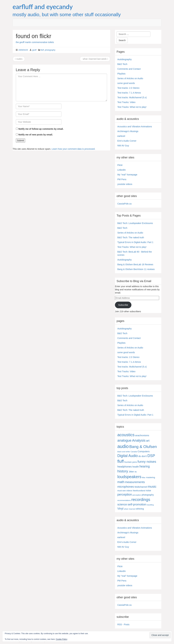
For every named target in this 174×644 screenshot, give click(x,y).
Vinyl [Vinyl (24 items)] (120, 509)
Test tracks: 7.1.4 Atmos (129, 93)
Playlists (121, 74)
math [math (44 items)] (121, 482)
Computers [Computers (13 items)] (144, 451)
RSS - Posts (123, 624)
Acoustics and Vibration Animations (135, 127)
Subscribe (123, 305)
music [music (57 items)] (152, 486)
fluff (42, 50)
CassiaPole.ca (124, 204)
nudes (19, 59)
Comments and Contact (129, 69)
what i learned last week (95, 59)
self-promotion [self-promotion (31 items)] (137, 504)
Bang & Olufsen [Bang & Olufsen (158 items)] (143, 447)
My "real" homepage (127, 175)
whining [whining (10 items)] (140, 509)
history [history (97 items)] (123, 471)
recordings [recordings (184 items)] (141, 500)
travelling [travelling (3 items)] (150, 505)
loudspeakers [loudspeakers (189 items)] (129, 477)
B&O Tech (122, 64)
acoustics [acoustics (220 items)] (126, 435)
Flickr (120, 165)
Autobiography (124, 59)
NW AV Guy (123, 146)
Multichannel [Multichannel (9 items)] (141, 487)
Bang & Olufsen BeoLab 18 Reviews (135, 264)
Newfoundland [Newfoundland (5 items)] (139, 491)
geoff (34, 50)
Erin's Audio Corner (127, 141)
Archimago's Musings (128, 131)
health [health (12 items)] (136, 467)
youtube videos (125, 184)
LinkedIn (122, 170)
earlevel (121, 136)
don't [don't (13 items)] (144, 456)
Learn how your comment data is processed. (73, 149)
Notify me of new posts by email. (36, 135)
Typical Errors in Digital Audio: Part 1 (135, 242)
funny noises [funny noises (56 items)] (147, 462)
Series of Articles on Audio (130, 78)
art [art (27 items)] (148, 441)
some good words (126, 83)
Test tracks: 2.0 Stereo (128, 88)
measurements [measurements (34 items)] (135, 482)
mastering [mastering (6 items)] (151, 477)
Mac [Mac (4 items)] (144, 477)
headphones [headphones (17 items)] (125, 467)
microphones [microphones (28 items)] (126, 487)
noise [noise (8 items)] (148, 491)
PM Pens (122, 179)
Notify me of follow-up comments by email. (41, 129)
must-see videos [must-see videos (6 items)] (125, 491)
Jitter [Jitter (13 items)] (131, 472)
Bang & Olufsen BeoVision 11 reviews (136, 269)
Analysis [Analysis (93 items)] (139, 440)
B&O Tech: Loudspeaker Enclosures (135, 223)
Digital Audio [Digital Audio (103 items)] (128, 456)
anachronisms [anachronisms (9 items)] (142, 435)
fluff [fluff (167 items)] (120, 461)
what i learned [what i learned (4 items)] (130, 509)
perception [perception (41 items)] (125, 494)
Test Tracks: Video (126, 102)
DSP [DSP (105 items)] (151, 456)
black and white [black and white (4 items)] (124, 452)
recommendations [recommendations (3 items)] (124, 500)
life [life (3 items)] (136, 472)
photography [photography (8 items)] (148, 495)
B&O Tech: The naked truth (131, 237)
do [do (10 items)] (140, 456)
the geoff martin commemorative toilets (35, 42)
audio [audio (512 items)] (123, 446)
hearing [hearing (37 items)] (145, 466)
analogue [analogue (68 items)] (124, 440)
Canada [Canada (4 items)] (134, 452)
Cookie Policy (62, 639)
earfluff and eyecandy (43, 7)
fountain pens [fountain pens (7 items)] (131, 462)
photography (50, 50)
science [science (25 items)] (122, 504)
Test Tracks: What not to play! (132, 107)
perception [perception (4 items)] (137, 495)
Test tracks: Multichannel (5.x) (132, 97)
